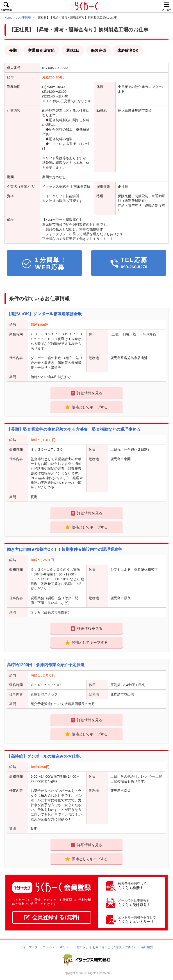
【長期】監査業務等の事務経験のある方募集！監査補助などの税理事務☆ (74, 429)
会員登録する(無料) (52, 917)
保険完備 (98, 50)
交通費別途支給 (41, 50)
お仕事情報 (24, 18)
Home (8, 18)
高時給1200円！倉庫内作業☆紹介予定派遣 (46, 665)
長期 (13, 50)
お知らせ (82, 947)
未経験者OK (128, 50)
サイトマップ (29, 947)
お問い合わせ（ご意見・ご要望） (115, 947)
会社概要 (147, 947)
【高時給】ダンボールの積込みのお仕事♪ (44, 756)
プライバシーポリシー (57, 947)
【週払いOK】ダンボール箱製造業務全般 (44, 314)
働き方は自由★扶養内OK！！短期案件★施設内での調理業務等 (65, 549)
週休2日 (73, 50)
